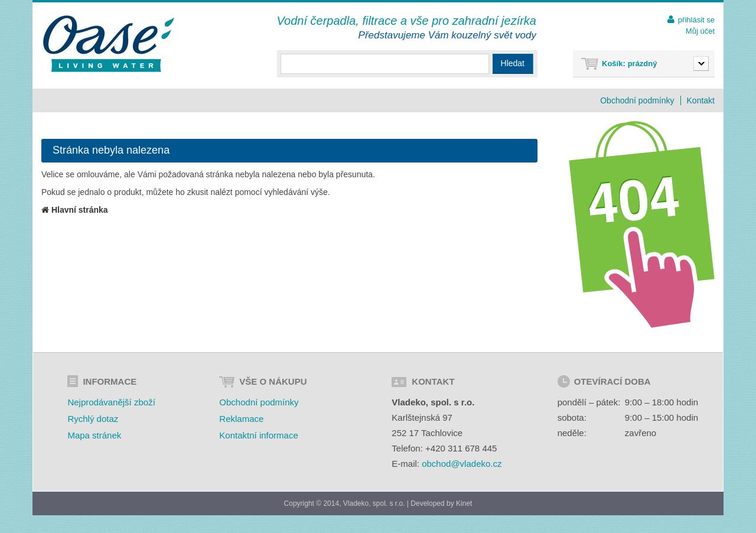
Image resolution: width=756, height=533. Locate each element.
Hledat (513, 63)
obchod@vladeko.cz (462, 464)
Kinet (464, 503)
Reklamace (241, 419)
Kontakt (701, 100)
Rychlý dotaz (93, 419)
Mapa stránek (94, 435)
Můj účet (700, 31)
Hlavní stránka (75, 210)
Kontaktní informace (258, 435)
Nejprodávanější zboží (111, 402)
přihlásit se (696, 20)
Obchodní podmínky (637, 100)
